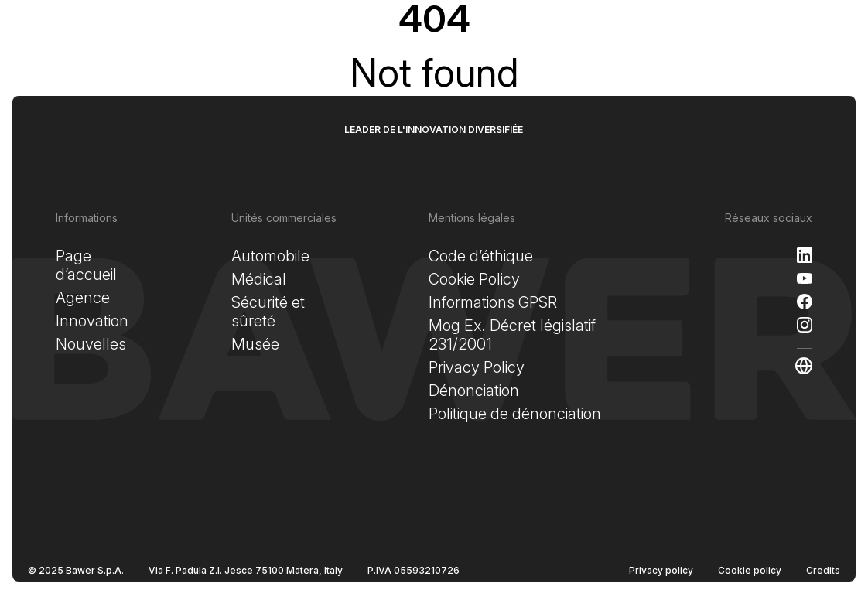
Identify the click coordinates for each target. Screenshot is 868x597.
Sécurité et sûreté (268, 312)
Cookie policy (750, 570)
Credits (823, 570)
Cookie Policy (474, 279)
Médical (259, 279)
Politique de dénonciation (515, 414)
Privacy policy (661, 570)
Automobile (270, 256)
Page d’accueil (86, 265)
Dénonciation (474, 391)
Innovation (92, 321)
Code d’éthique (481, 256)
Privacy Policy (477, 367)
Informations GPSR (493, 302)
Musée (255, 344)
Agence (83, 298)
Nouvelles (91, 344)
